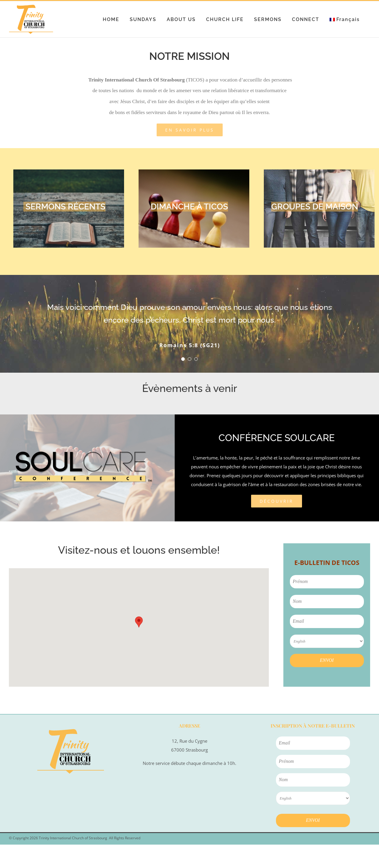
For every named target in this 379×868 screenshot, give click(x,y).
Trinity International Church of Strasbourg (73, 838)
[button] (139, 622)
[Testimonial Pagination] (183, 359)
